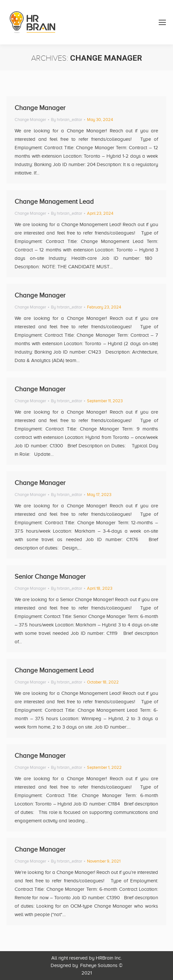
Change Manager (40, 108)
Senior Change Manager (50, 576)
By (67, 120)
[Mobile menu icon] (162, 22)
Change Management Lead (54, 201)
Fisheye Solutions (99, 965)
